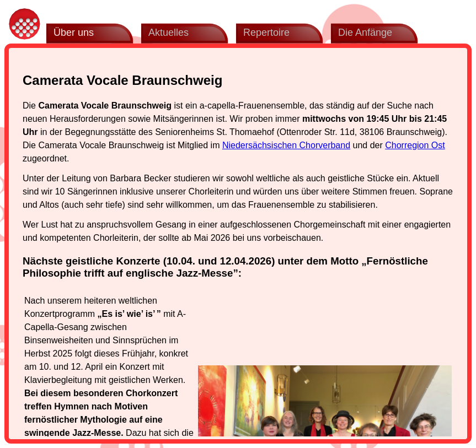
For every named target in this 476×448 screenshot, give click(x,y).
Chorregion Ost (415, 145)
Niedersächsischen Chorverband (286, 145)
